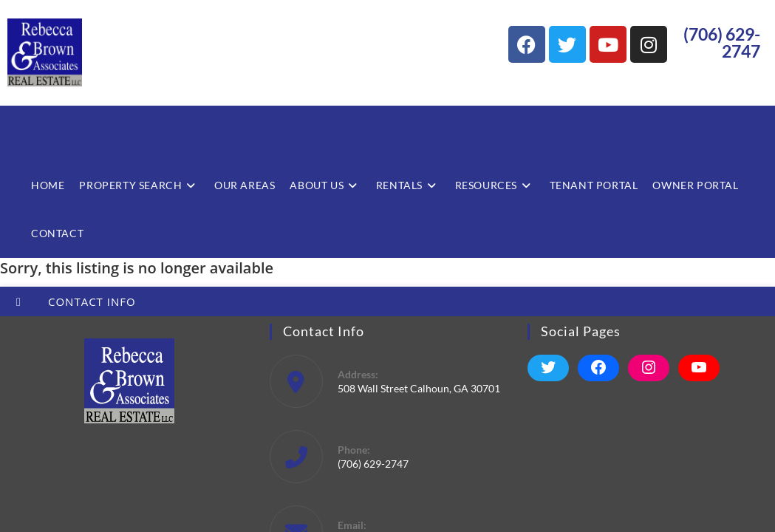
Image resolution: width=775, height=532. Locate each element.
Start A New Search (46, 336)
